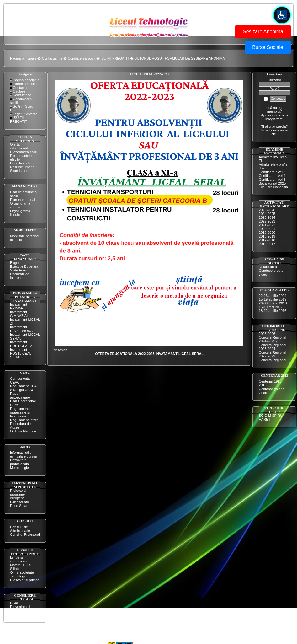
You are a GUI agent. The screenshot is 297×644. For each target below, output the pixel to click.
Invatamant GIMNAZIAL (19, 314)
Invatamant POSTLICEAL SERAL (21, 353)
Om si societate (22, 572)
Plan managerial (23, 200)
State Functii (20, 270)
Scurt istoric (19, 171)
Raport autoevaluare (20, 395)
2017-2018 (267, 240)
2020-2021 (267, 229)
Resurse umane (22, 167)
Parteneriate (19, 502)
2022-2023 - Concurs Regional (272, 358)
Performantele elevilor (21, 158)
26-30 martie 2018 (273, 303)
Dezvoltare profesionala (19, 462)
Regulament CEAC (25, 386)
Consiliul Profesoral (25, 534)
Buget (15, 263)
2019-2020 (267, 233)
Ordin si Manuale (23, 431)
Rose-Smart (19, 506)
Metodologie (19, 468)
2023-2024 (267, 217)
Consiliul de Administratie (20, 529)
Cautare (19, 91)
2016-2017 (267, 244)
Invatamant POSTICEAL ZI (22, 344)
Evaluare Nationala (273, 187)
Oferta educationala (20, 146)
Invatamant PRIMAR (19, 306)
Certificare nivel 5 (272, 180)
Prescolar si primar (24, 580)
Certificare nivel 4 (272, 176)
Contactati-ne (52, 58)
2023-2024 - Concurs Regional (272, 351)
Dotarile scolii (20, 163)
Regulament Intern (24, 420)
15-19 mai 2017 (271, 307)
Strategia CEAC (22, 390)
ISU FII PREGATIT (115, 58)
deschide (149, 352)
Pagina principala (23, 58)
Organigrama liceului (20, 213)
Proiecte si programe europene (18, 494)
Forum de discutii (26, 84)
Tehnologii (18, 576)
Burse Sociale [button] (268, 47)
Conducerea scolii (81, 58)
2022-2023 (267, 221)
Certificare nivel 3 (272, 172)
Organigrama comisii (20, 205)
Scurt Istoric (22, 95)
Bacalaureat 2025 (272, 183)
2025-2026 (267, 210)
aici (274, 134)
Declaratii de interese (20, 276)
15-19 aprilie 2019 (273, 299)
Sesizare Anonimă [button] (263, 32)
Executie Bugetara (24, 266)
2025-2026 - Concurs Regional (272, 335)
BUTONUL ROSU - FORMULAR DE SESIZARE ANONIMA (180, 58)
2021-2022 (267, 225)
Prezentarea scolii (24, 152)
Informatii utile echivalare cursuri (24, 454)
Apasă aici (269, 115)
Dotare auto (268, 267)
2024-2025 (267, 214)
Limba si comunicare (19, 559)
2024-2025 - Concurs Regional (272, 343)
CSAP (15, 603)
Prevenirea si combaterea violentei (20, 610)
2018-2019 (267, 236)
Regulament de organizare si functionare (22, 412)
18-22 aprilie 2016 (273, 311)
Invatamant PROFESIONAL (22, 329)
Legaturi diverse (25, 114)
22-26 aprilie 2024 (273, 296)
